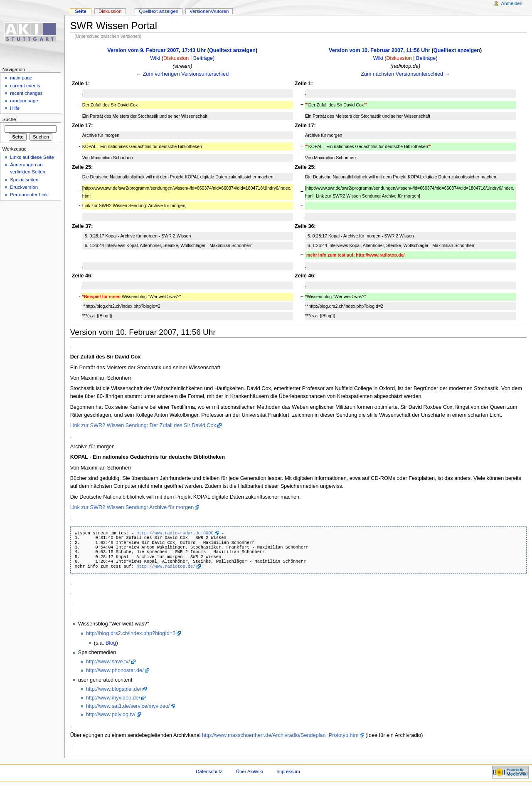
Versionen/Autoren (209, 11)
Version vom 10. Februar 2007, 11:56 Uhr (379, 50)
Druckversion (24, 187)
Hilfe (15, 108)
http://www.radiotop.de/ (166, 566)
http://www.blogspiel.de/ (114, 689)
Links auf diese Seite (32, 157)
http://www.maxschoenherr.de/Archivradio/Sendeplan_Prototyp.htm (280, 735)
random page (24, 101)
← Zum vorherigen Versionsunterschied (182, 74)
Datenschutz (209, 771)
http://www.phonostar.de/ (115, 670)
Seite (80, 11)
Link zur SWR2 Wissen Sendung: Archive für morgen (132, 507)
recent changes (26, 93)
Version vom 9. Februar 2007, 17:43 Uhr (156, 50)
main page (21, 78)
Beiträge (203, 58)
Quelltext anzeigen (232, 50)
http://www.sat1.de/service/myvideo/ (128, 706)
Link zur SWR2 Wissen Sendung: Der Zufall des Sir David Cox (143, 425)
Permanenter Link (29, 195)
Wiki (155, 58)
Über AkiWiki (250, 771)
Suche (9, 119)
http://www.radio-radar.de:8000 (175, 533)
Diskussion (176, 58)
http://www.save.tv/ (108, 662)
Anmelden (512, 3)
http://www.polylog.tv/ (111, 714)
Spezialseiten (24, 180)
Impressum (288, 771)
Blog (111, 643)
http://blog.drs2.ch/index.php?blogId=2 (131, 633)
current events (25, 86)
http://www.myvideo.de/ (113, 698)
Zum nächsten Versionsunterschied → (405, 74)
